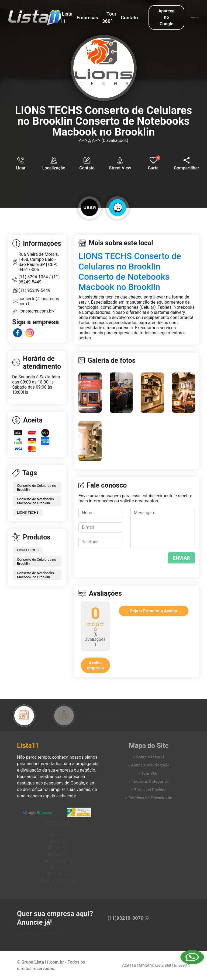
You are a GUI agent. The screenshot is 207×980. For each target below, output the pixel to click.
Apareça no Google (166, 17)
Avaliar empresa (96, 665)
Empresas (87, 18)
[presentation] (163, 561)
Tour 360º (109, 17)
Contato (129, 18)
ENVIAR (181, 558)
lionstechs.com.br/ (37, 311)
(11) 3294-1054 (34, 277)
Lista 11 (66, 17)
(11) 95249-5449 (39, 279)
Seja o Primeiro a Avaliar (154, 611)
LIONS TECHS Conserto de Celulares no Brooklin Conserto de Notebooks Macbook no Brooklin (130, 271)
